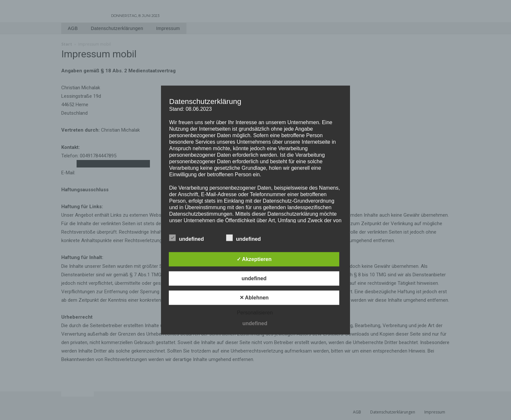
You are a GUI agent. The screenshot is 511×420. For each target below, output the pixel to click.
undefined (186, 238)
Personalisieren (255, 313)
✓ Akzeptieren (254, 259)
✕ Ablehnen (254, 298)
